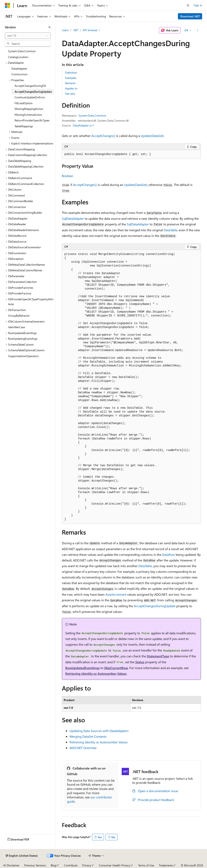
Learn (65, 30)
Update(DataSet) (152, 136)
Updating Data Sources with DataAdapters (99, 731)
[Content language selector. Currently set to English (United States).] (22, 856)
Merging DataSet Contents (88, 736)
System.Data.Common (92, 115)
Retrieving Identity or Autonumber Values (96, 673)
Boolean (68, 176)
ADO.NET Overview (83, 748)
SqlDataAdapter (73, 218)
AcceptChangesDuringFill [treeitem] (30, 86)
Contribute (71, 865)
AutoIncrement (116, 594)
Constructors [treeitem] (19, 74)
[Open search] (188, 5)
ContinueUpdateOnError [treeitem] (30, 97)
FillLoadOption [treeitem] (24, 103)
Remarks (70, 83)
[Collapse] (50, 27)
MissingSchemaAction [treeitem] (28, 115)
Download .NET (190, 16)
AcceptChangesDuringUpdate (155, 606)
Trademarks (166, 865)
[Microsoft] (7, 5)
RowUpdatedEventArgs (82, 668)
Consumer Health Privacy (115, 865)
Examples (71, 78)
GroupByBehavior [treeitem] (19, 316)
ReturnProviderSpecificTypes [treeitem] (32, 120)
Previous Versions (35, 865)
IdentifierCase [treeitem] (16, 327)
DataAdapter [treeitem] (19, 68)
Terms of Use (146, 865)
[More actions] (197, 30)
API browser (90, 30)
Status (140, 662)
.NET (76, 30)
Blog (53, 865)
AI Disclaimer (11, 865)
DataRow (168, 554)
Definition (71, 73)
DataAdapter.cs (82, 125)
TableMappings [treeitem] (24, 126)
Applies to (71, 88)
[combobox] (28, 36)
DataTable (171, 230)
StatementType (158, 656)
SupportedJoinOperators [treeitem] (23, 356)
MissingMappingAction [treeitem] (29, 109)
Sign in (198, 5)
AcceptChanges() (103, 136)
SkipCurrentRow (116, 668)
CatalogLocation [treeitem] (18, 57)
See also (70, 94)
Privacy (87, 865)
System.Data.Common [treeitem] (22, 51)
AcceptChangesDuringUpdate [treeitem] (33, 92)
